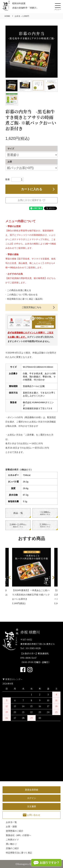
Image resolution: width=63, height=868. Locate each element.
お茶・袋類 (11, 827)
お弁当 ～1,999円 (22, 16)
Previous (10, 577)
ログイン (32, 798)
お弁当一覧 (11, 822)
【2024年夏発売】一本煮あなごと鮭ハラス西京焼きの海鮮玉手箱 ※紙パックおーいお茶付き (31, 595)
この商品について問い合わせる (22, 295)
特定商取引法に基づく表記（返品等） (26, 299)
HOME (7, 16)
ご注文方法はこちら (32, 307)
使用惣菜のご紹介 (15, 831)
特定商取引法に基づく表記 (19, 853)
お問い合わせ (32, 815)
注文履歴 (32, 806)
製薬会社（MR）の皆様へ (18, 835)
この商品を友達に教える (19, 290)
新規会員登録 (32, 790)
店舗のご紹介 (12, 848)
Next (53, 577)
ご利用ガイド (12, 840)
